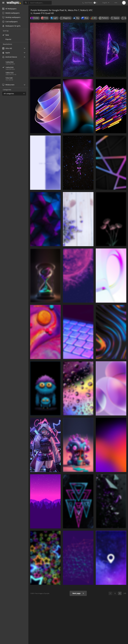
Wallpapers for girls (11, 26)
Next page (78, 593)
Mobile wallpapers (11, 13)
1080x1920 (9, 73)
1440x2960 (9, 62)
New (7, 35)
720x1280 (9, 78)
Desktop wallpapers (11, 17)
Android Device (10, 57)
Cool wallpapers (10, 22)
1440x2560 (17, 67)
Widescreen (8, 85)
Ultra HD (7, 48)
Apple (6, 53)
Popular (8, 39)
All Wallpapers (9, 9)
